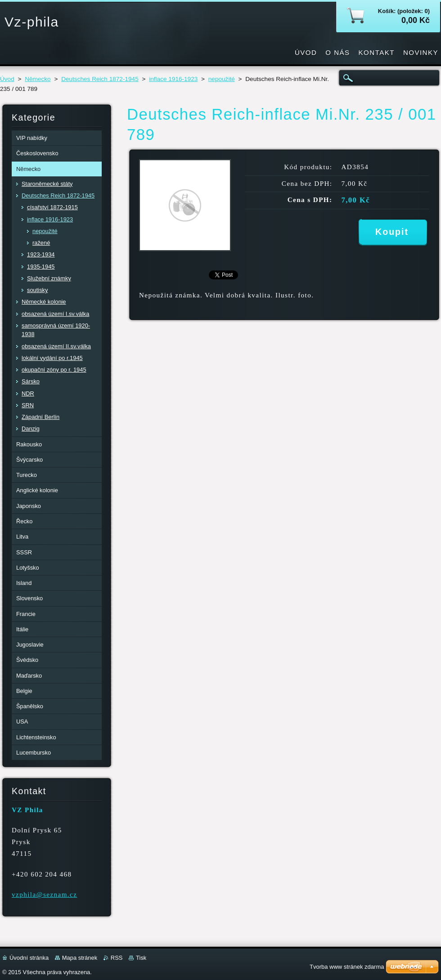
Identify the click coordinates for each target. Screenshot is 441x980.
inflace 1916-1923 (173, 79)
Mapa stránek (80, 958)
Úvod (7, 79)
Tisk (141, 958)
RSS (117, 958)
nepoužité (222, 79)
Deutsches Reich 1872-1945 (100, 79)
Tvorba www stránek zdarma (347, 967)
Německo (38, 79)
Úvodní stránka (29, 958)
